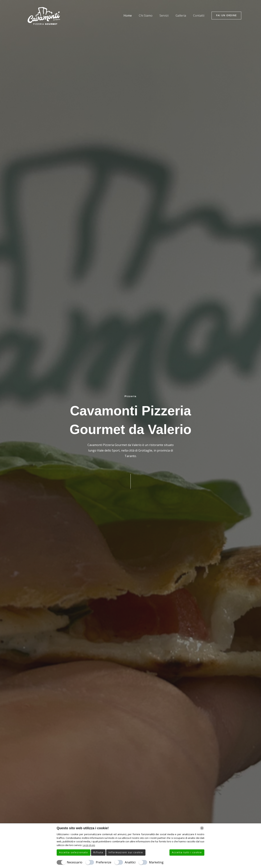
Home (133, 16)
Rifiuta (98, 852)
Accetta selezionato (74, 852)
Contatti (199, 16)
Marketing (156, 862)
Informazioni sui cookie (126, 852)
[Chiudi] (202, 828)
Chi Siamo (150, 16)
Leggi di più (89, 845)
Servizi (167, 16)
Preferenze (104, 862)
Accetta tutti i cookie (187, 852)
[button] (226, 16)
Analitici (130, 862)
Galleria (182, 16)
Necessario (75, 862)
